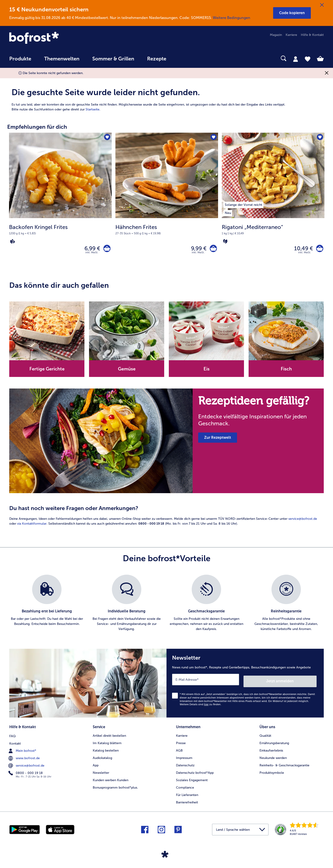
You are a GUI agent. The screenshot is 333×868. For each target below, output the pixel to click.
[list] (166, 605)
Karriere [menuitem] (291, 35)
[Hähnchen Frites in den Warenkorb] (212, 249)
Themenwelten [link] (62, 59)
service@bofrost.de (303, 520)
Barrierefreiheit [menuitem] (187, 801)
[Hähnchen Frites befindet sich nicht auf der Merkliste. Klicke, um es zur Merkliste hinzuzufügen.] (213, 138)
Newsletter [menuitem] (101, 772)
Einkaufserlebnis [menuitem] (271, 750)
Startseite (92, 109)
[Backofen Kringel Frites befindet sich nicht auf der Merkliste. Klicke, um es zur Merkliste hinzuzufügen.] (107, 138)
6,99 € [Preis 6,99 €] (90, 249)
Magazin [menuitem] (276, 35)
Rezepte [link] (157, 59)
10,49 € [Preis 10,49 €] (302, 249)
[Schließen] (322, 5)
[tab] (296, 59)
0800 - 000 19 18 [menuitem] (26, 772)
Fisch (286, 371)
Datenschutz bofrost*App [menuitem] (195, 772)
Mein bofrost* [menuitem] (23, 749)
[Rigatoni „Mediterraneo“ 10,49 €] (273, 202)
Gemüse (127, 371)
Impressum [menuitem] (184, 757)
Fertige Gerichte (47, 371)
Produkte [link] (20, 59)
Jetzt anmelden (297, 681)
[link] (56, 38)
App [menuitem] (96, 764)
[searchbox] (182, 58)
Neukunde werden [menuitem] (273, 757)
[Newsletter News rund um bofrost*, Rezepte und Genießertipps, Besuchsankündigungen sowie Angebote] (245, 684)
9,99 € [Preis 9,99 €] (197, 249)
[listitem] (244, 204)
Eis (207, 371)
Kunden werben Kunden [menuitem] (111, 779)
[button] (292, 13)
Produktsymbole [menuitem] (272, 772)
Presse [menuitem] (181, 742)
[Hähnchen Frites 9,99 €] (167, 202)
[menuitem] (20, 61)
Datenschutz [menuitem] (185, 764)
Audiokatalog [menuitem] (102, 757)
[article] (166, 94)
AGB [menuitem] (179, 750)
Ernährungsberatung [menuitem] (274, 742)
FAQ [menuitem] (12, 735)
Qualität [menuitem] (265, 735)
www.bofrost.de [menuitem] (25, 757)
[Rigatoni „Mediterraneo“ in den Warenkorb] (319, 249)
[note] (60, 234)
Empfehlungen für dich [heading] (37, 127)
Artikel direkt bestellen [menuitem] (109, 735)
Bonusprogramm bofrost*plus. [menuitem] (115, 787)
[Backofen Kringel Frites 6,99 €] (60, 202)
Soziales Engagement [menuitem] (192, 779)
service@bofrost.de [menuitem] (27, 764)
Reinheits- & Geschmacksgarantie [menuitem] (284, 764)
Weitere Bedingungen (231, 18)
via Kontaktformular (32, 525)
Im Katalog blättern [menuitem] (107, 742)
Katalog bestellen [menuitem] (106, 750)
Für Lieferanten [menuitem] (187, 794)
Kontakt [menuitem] (15, 742)
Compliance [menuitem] (185, 787)
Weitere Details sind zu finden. (200, 704)
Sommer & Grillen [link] (113, 59)
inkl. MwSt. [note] (92, 254)
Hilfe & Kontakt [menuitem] (312, 35)
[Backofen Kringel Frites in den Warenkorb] (106, 249)
